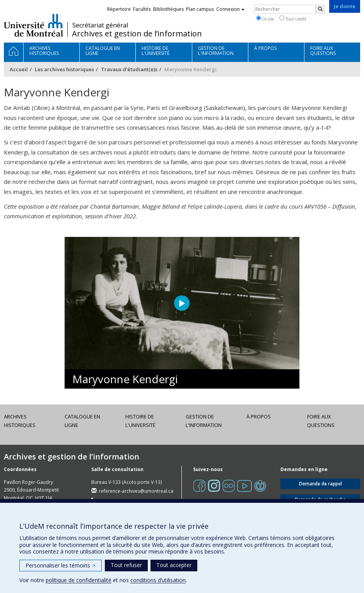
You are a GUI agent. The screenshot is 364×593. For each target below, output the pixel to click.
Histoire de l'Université (140, 421)
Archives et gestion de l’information (137, 34)
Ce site (265, 19)
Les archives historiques (64, 69)
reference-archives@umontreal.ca (136, 491)
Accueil (19, 69)
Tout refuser (126, 565)
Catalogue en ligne (82, 421)
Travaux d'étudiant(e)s (129, 69)
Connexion (230, 9)
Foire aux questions (321, 421)
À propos (259, 416)
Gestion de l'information (204, 421)
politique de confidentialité (79, 580)
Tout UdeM (293, 19)
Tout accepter (174, 565)
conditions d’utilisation (158, 580)
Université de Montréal (33, 25)
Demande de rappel (320, 484)
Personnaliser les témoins (61, 565)
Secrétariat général (100, 25)
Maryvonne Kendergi (125, 379)
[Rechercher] (320, 9)
